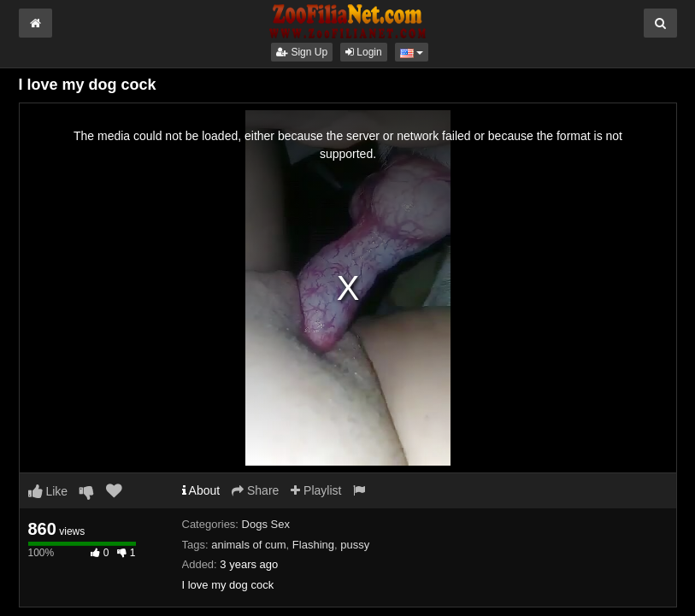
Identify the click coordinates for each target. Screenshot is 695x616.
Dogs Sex (266, 524)
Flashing (313, 545)
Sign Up (302, 52)
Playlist (316, 490)
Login (364, 52)
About (201, 490)
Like (48, 491)
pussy (355, 545)
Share (255, 490)
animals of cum (248, 545)
